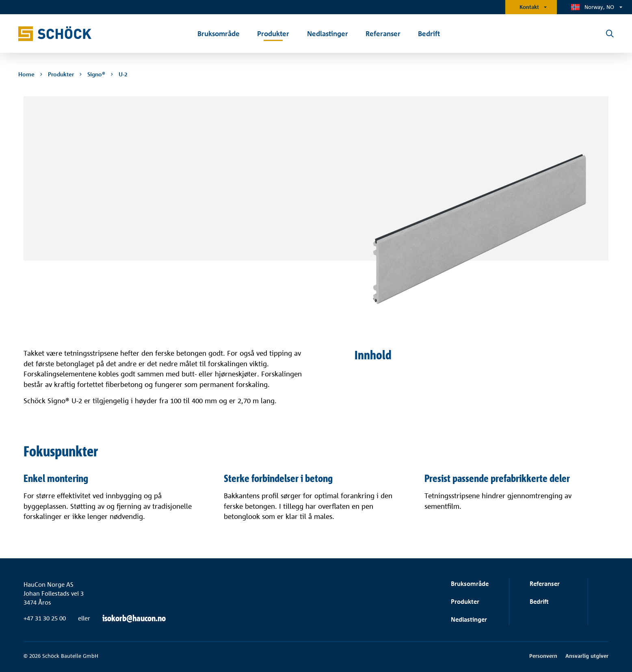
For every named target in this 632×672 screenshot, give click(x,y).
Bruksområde (470, 584)
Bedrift (539, 602)
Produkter (465, 602)
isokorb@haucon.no (134, 618)
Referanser (545, 584)
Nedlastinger (469, 619)
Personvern (543, 656)
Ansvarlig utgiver (587, 656)
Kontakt (529, 7)
